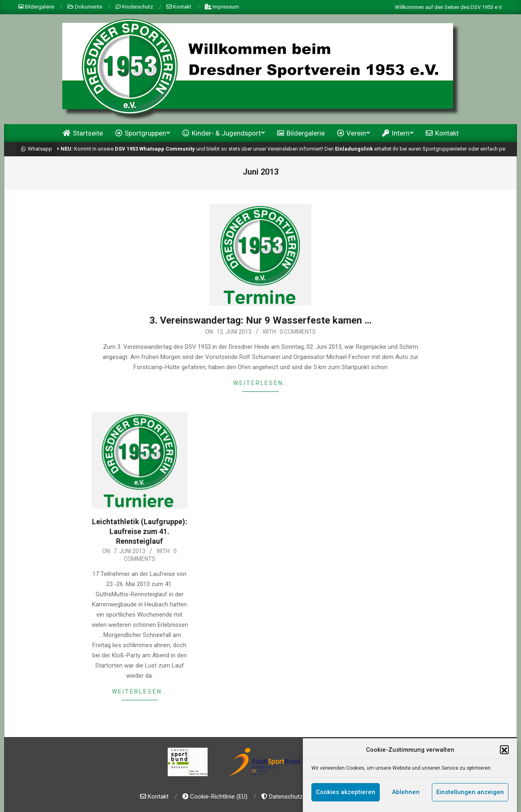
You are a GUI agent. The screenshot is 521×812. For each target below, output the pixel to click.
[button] (504, 754)
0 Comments (298, 332)
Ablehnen (406, 797)
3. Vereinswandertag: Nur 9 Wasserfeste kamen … (260, 320)
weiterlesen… (261, 383)
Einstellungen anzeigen (470, 797)
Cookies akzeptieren (346, 797)
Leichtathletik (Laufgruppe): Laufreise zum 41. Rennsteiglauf (140, 531)
